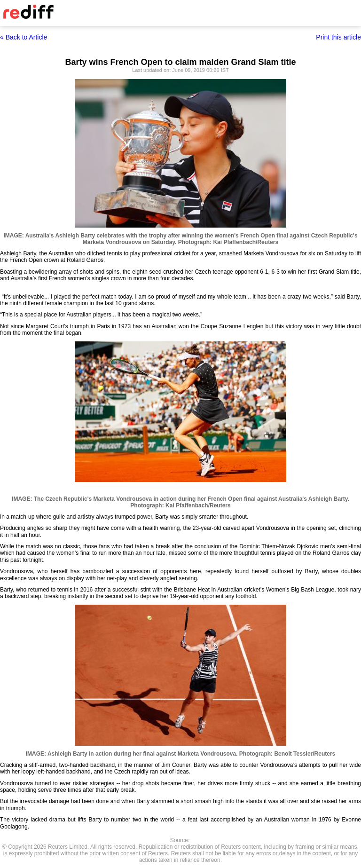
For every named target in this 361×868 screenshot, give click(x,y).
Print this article (338, 37)
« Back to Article (24, 37)
